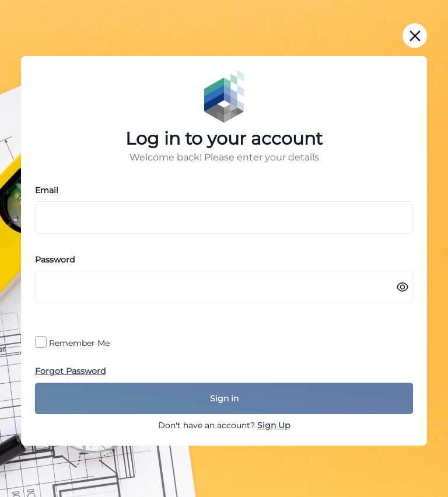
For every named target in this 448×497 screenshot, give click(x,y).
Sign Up (274, 425)
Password (55, 260)
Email (47, 190)
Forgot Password (70, 371)
